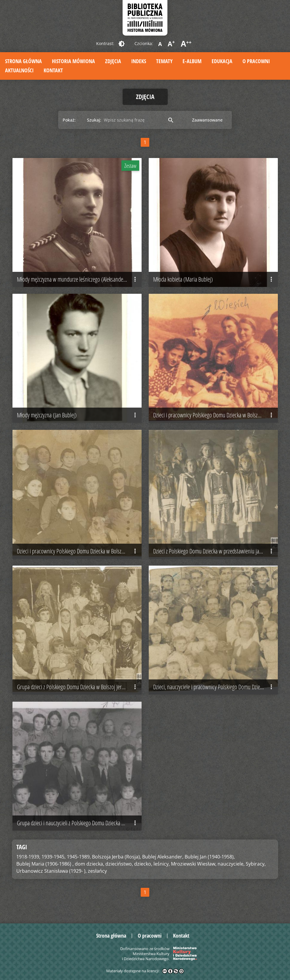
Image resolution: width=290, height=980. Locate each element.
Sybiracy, (256, 864)
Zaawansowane (207, 120)
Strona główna (23, 61)
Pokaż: (69, 120)
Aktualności (19, 70)
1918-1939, (28, 857)
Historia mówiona (73, 61)
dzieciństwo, (119, 864)
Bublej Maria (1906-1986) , (45, 864)
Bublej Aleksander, (163, 857)
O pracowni (256, 61)
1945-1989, (79, 857)
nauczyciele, (231, 864)
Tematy (164, 61)
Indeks (139, 61)
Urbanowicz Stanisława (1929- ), (51, 871)
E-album (192, 61)
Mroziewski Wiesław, (194, 864)
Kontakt (53, 70)
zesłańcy (97, 871)
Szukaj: (94, 120)
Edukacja (222, 61)
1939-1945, (54, 857)
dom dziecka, (89, 864)
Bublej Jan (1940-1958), (210, 857)
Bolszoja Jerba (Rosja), (117, 857)
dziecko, (143, 864)
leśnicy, (162, 864)
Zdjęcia (113, 61)
